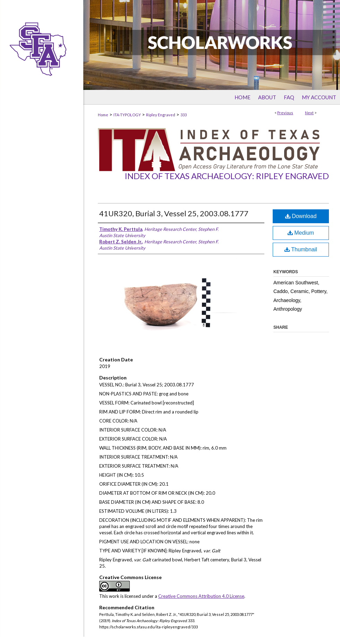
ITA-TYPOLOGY (127, 115)
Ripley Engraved (161, 115)
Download (301, 216)
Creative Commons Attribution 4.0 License (201, 596)
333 (184, 115)
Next (309, 113)
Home (103, 115)
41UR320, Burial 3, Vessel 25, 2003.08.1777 (174, 213)
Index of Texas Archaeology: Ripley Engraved (227, 176)
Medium (301, 233)
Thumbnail (301, 249)
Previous (285, 113)
